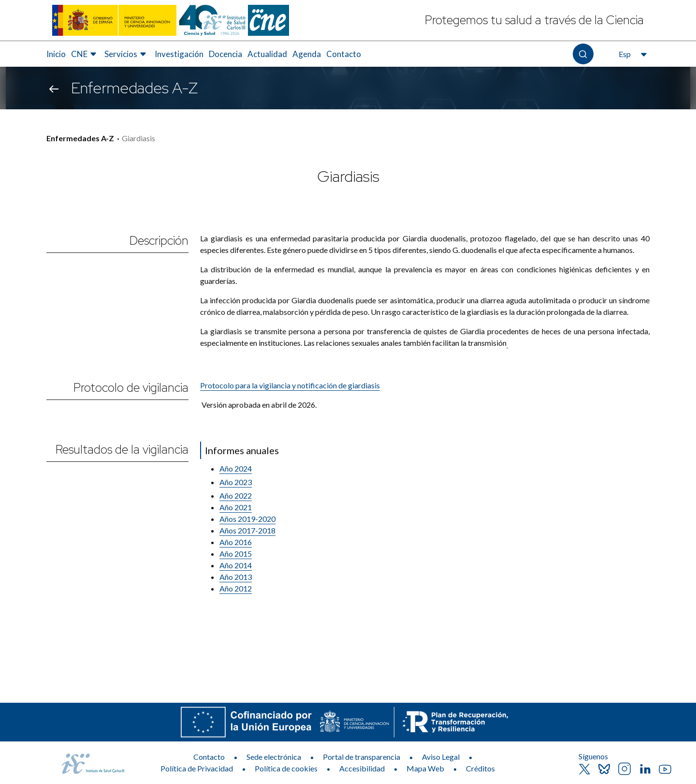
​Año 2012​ (236, 588)
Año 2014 (236, 565)
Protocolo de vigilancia (131, 388)
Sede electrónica (274, 757)
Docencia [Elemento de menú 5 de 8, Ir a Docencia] (225, 54)
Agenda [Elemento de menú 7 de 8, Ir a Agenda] (307, 54)
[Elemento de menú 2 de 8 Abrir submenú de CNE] (85, 54)
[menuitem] (56, 54)
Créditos (480, 768)
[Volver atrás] (54, 88)
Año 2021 (236, 507)
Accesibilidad (362, 768)
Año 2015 (236, 554)
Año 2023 (236, 482)
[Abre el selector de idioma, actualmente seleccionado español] (632, 54)
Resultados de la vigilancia (122, 450)
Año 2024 (236, 468)
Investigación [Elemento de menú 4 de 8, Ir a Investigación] (179, 54)
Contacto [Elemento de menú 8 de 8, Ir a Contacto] (344, 54)
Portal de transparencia (362, 757)
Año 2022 (236, 496)
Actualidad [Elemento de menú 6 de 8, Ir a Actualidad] (267, 54)
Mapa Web (425, 768)
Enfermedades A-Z (80, 138)
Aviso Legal (441, 757)
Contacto (209, 757)
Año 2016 (236, 542)
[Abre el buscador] (583, 54)
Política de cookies (286, 768)
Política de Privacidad (197, 768)
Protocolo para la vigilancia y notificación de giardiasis (290, 385)
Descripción (159, 241)
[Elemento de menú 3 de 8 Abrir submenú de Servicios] (127, 54)
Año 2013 (236, 577)
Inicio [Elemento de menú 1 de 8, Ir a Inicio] (56, 54)
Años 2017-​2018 (247, 530)
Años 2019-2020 (247, 519)
